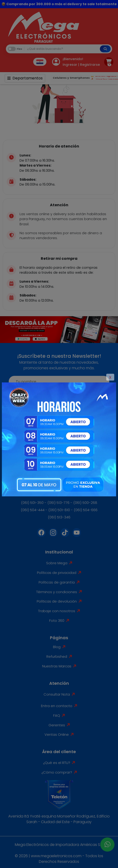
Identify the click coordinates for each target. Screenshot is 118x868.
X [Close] (110, 377)
